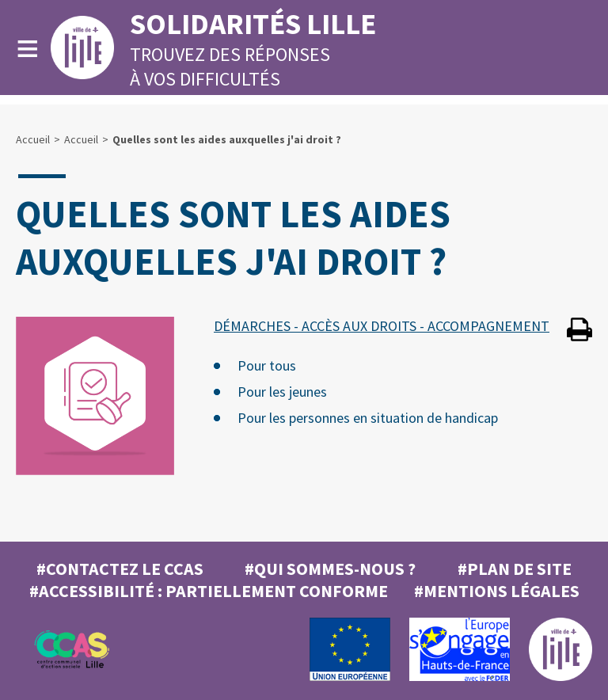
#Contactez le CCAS (120, 569)
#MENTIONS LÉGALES (497, 591)
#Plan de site (515, 569)
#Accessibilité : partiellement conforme (209, 591)
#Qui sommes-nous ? (330, 569)
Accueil (33, 139)
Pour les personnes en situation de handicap (368, 418)
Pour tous (267, 365)
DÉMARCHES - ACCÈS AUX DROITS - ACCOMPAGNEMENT (382, 326)
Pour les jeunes (282, 392)
